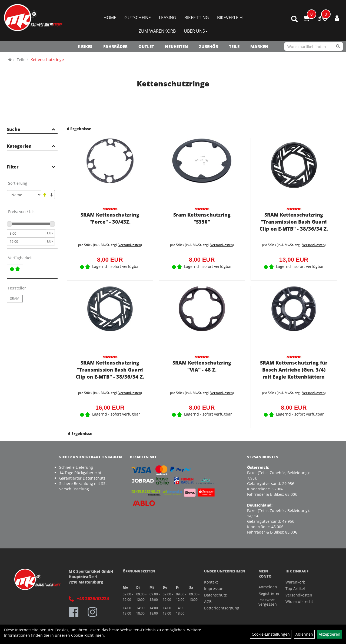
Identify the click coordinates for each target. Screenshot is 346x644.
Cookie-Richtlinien (87, 635)
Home (110, 18)
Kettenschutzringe (47, 60)
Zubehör (209, 46)
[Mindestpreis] (26, 233)
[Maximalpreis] (26, 241)
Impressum (214, 587)
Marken (259, 46)
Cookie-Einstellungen (271, 634)
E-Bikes (85, 46)
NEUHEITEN (177, 46)
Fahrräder (115, 46)
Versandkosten (129, 244)
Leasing (168, 18)
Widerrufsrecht (299, 600)
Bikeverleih (230, 18)
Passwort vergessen (266, 600)
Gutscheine (138, 18)
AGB (208, 600)
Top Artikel (295, 587)
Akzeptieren (330, 634)
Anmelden (266, 585)
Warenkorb (295, 580)
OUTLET (146, 46)
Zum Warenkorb (157, 31)
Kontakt (211, 580)
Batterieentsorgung (222, 606)
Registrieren (266, 592)
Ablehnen (304, 634)
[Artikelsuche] (294, 19)
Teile (234, 46)
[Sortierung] (24, 195)
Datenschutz (215, 593)
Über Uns (196, 31)
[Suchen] (338, 46)
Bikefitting (197, 18)
